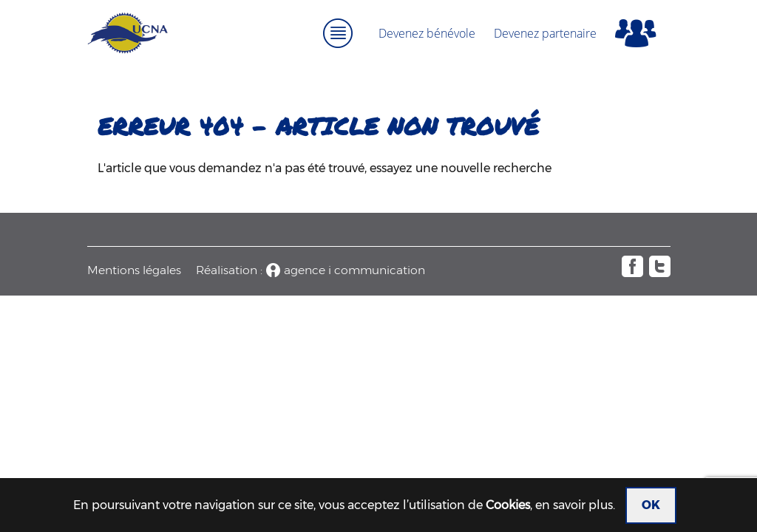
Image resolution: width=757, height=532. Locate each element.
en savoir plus (574, 505)
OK (651, 505)
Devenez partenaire (545, 33)
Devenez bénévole (427, 33)
